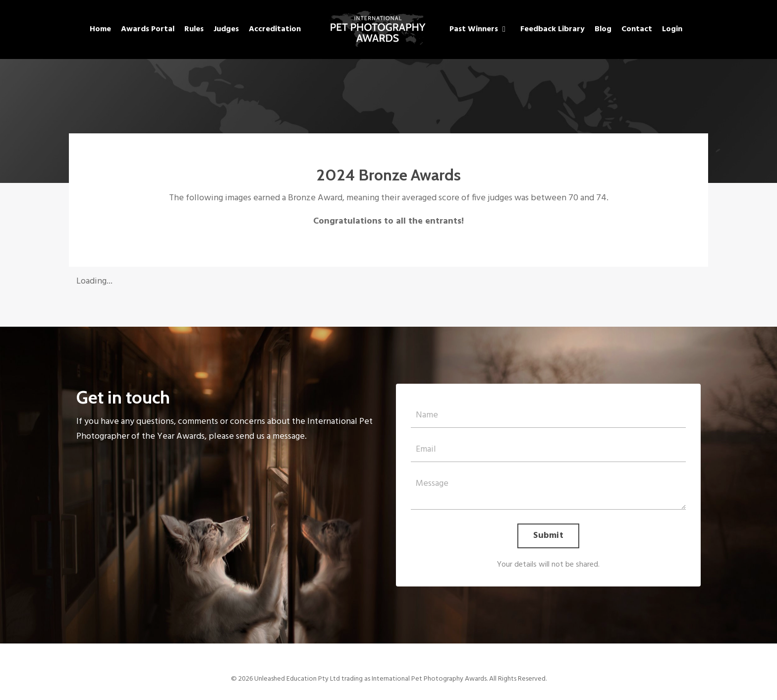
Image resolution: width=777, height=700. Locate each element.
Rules (194, 29)
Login (672, 29)
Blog (603, 29)
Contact (637, 29)
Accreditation (275, 29)
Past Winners (477, 29)
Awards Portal (148, 29)
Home (100, 29)
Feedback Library (553, 29)
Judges (226, 29)
